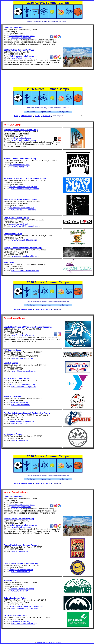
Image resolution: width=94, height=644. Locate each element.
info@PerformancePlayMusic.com (23, 187)
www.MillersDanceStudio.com (24, 210)
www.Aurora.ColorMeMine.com (24, 240)
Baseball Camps (11, 363)
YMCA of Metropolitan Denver (17, 378)
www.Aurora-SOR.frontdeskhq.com (26, 226)
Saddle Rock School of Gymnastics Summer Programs (28, 327)
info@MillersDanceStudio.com (22, 208)
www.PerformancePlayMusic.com (25, 189)
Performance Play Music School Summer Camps (25, 178)
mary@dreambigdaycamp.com (22, 36)
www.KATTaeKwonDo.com (22, 358)
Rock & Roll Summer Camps (16, 218)
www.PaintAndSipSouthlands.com (25, 271)
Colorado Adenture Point (15, 598)
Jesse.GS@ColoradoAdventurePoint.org (26, 606)
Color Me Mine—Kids (13, 234)
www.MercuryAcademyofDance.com (26, 256)
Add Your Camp (26, 116)
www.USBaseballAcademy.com (24, 371)
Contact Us (47, 116)
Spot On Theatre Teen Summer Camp (20, 159)
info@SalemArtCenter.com (20, 138)
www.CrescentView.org (21, 572)
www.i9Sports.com (19, 423)
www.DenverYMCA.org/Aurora (24, 387)
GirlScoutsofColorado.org (26, 624)
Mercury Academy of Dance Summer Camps (23, 248)
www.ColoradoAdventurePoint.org (25, 608)
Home (16, 116)
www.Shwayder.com (20, 591)
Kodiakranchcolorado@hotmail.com (24, 56)
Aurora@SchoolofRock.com (21, 224)
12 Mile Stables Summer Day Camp (19, 50)
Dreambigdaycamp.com (21, 38)
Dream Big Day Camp (13, 27)
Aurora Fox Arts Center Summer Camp (21, 130)
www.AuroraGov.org (20, 440)
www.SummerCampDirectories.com (49, 642)
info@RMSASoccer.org (19, 403)
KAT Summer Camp (12, 350)
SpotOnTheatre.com (20, 167)
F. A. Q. (37, 116)
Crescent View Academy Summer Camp (21, 563)
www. (14, 624)
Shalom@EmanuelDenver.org (22, 589)
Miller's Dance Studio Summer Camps (20, 199)
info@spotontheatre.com (20, 165)
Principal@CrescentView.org (21, 570)
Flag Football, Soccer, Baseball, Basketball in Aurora (27, 413)
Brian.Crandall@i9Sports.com (22, 421)
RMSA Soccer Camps (13, 396)
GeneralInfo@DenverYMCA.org (22, 385)
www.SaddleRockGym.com (22, 335)
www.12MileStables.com (21, 58)
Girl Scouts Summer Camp (15, 615)
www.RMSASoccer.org (21, 405)
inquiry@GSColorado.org (20, 622)
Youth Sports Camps (13, 434)
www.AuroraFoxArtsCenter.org (24, 140)
